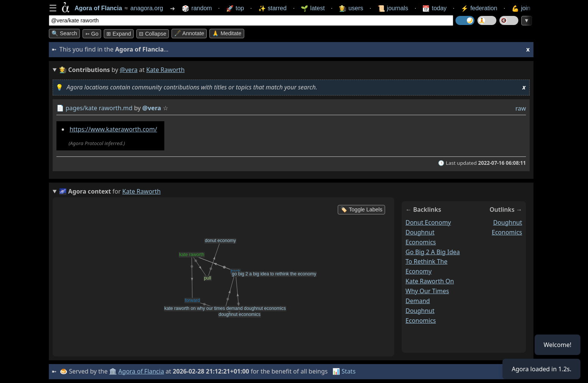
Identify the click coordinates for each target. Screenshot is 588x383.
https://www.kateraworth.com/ (113, 129)
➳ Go (92, 34)
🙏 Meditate (227, 33)
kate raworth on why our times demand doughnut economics (430, 301)
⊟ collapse (153, 34)
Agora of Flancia (141, 371)
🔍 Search (64, 33)
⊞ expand (119, 34)
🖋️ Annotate (189, 33)
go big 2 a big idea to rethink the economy (433, 261)
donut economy (428, 222)
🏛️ (113, 371)
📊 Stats (344, 371)
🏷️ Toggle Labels (361, 209)
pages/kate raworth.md (99, 108)
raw (521, 108)
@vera (129, 70)
